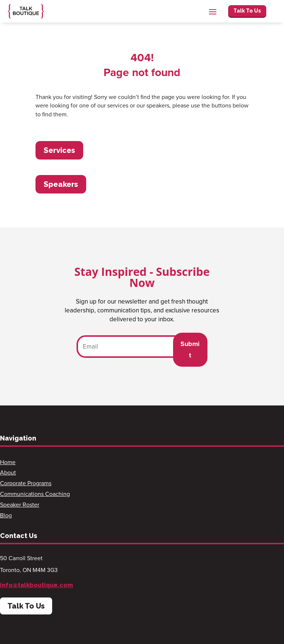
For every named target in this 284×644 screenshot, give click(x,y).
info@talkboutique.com (36, 585)
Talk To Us (247, 11)
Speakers (61, 184)
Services (59, 150)
